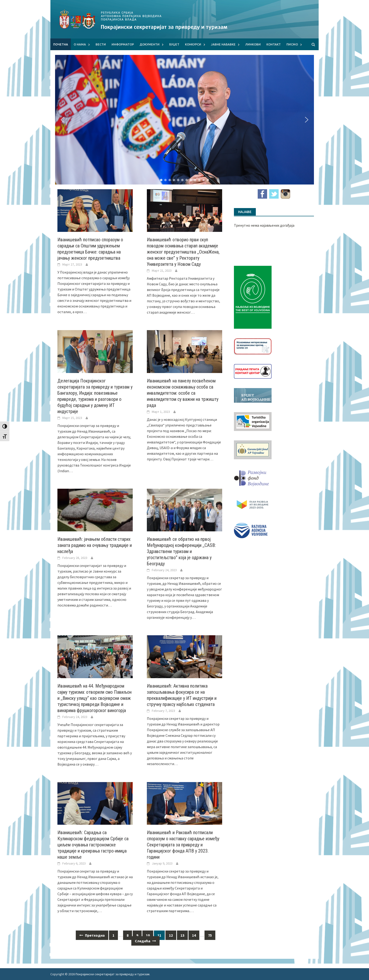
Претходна (92, 935)
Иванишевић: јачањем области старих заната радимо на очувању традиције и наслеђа (95, 545)
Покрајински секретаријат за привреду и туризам (112, 974)
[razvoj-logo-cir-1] (253, 504)
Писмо (292, 44)
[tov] (253, 421)
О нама (80, 44)
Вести (101, 44)
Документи (150, 44)
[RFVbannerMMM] (253, 477)
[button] (62, 120)
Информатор (123, 44)
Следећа (145, 941)
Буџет (174, 44)
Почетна (61, 44)
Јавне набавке (223, 44)
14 (194, 935)
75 (210, 935)
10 (148, 935)
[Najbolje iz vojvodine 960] (253, 297)
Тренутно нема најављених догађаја (264, 225)
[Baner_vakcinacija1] (253, 346)
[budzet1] (253, 395)
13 (182, 935)
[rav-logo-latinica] (251, 530)
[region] (184, 120)
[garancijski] (253, 449)
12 (171, 935)
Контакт (274, 44)
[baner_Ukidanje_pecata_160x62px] (253, 371)
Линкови (253, 44)
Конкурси (193, 44)
